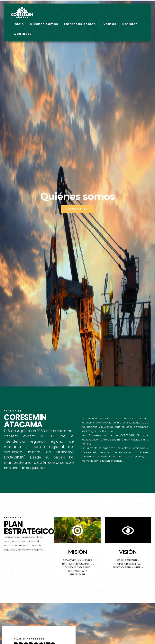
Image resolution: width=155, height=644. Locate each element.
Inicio (19, 24)
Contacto (23, 34)
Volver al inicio (78, 209)
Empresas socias (80, 24)
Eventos (109, 24)
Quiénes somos (44, 24)
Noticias (130, 24)
